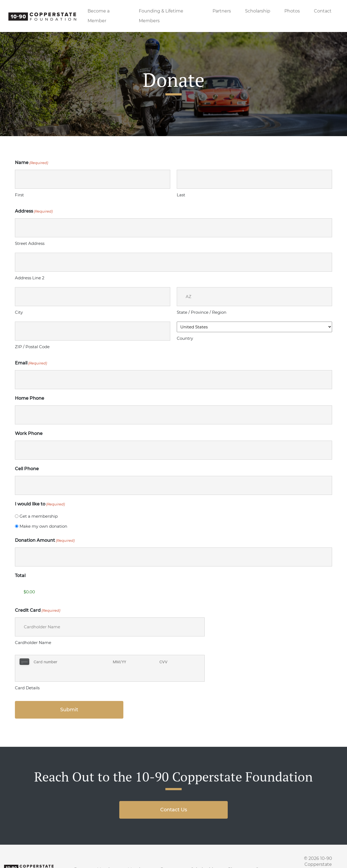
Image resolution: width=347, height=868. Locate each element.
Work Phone (29, 433)
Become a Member (99, 16)
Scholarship (258, 11)
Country (185, 338)
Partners (222, 11)
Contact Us (174, 796)
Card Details (27, 675)
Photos (292, 11)
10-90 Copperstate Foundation (313, 851)
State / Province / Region (202, 312)
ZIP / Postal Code (32, 347)
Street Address (30, 243)
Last (181, 195)
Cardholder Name (33, 643)
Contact (323, 11)
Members (138, 856)
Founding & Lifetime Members (161, 16)
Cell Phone (27, 469)
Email (31, 363)
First (19, 195)
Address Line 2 (30, 278)
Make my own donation (43, 526)
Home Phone (30, 398)
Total (20, 576)
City (19, 312)
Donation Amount (45, 540)
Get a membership (39, 516)
